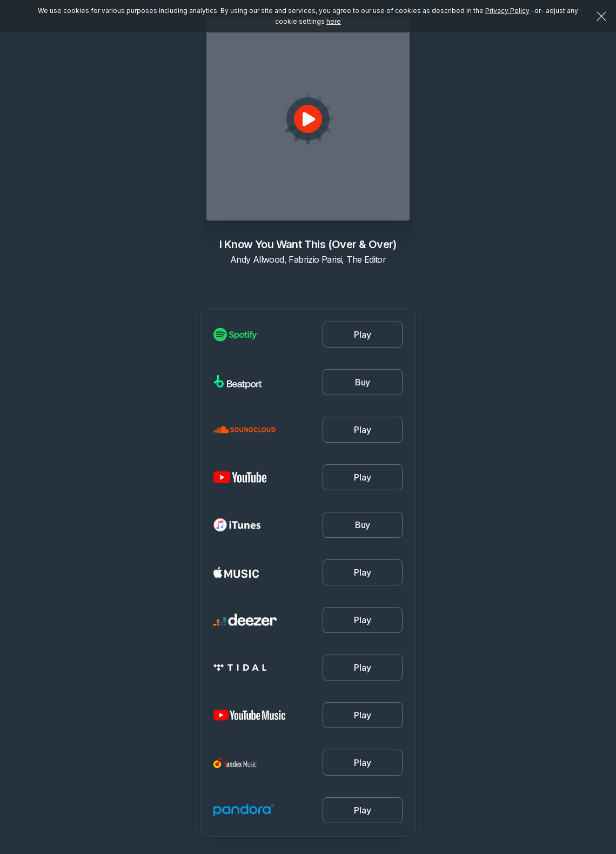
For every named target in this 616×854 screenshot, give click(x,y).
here (334, 21)
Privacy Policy (507, 11)
